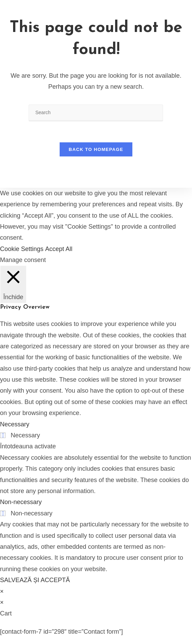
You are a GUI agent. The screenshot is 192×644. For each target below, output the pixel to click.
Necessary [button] (15, 424)
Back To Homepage (96, 149)
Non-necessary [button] (21, 502)
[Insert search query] (96, 113)
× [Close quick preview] (2, 591)
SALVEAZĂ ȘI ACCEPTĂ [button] (35, 580)
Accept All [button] (59, 249)
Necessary (25, 435)
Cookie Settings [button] (22, 249)
